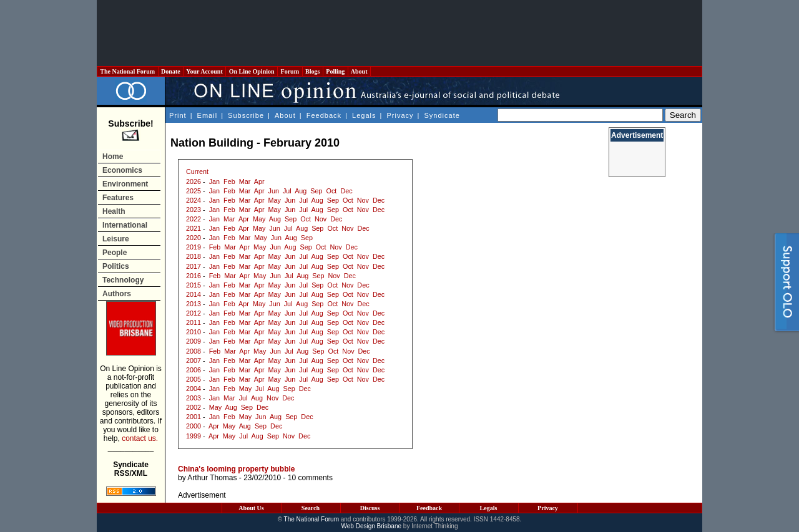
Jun (274, 191)
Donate (171, 71)
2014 (194, 294)
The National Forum (128, 71)
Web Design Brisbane (372, 526)
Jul (287, 191)
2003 (194, 398)
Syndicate (442, 115)
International (125, 225)
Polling (336, 71)
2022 (194, 219)
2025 (194, 191)
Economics (122, 170)
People (115, 253)
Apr (259, 181)
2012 (194, 313)
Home (113, 157)
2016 (194, 276)
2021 (194, 228)
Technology (123, 280)
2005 (194, 379)
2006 (194, 370)
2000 (194, 426)
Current (197, 172)
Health (114, 211)
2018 (194, 256)
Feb (229, 181)
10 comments (310, 478)
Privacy (400, 115)
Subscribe (246, 115)
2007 (194, 360)
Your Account (204, 71)
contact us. (140, 438)
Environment (125, 184)
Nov (363, 200)
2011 (194, 322)
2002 (194, 407)
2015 (194, 285)
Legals (364, 115)
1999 (194, 436)
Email (208, 115)
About (359, 71)
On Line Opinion (252, 71)
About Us (251, 508)
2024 (194, 200)
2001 (194, 417)
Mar (245, 181)
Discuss (370, 508)
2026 (194, 181)
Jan (214, 181)
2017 (194, 266)
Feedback (324, 115)
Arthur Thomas (212, 478)
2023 (194, 210)
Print (178, 115)
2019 (194, 247)
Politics (116, 266)
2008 (194, 351)
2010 (194, 332)
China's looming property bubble (237, 469)
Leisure (116, 239)
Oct (332, 191)
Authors (117, 294)
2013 (194, 304)
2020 (194, 238)
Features (118, 198)
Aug (301, 191)
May (275, 200)
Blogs (313, 71)
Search (311, 508)
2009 (194, 341)
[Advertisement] (399, 33)
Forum (290, 71)
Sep (316, 191)
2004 (194, 389)
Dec (346, 191)
